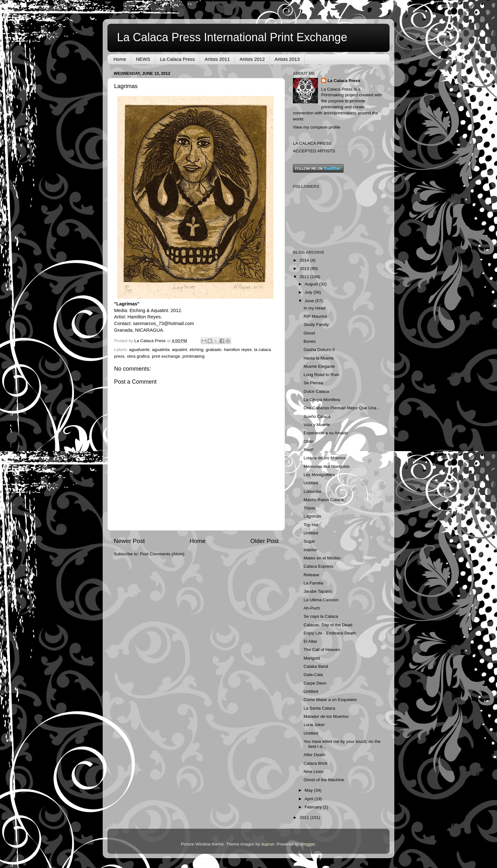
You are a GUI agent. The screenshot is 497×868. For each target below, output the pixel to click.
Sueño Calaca (317, 416)
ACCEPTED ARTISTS (314, 151)
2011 (305, 817)
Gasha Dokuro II (319, 350)
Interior (310, 550)
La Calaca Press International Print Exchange (232, 37)
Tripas (310, 508)
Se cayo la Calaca (321, 616)
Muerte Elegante (319, 366)
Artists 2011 (217, 59)
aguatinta (161, 350)
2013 (305, 268)
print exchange (166, 356)
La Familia (313, 583)
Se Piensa (313, 383)
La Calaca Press (177, 59)
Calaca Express (319, 566)
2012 (305, 277)
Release (312, 575)
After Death (314, 755)
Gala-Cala (313, 675)
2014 (305, 260)
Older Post (265, 541)
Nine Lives (314, 772)
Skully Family (316, 325)
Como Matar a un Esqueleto (330, 700)
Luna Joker (314, 725)
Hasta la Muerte (319, 358)
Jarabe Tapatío (318, 591)
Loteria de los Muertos (325, 458)
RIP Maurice (315, 316)
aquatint (179, 350)
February (314, 807)
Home (120, 59)
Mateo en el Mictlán (322, 558)
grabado (214, 350)
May (309, 790)
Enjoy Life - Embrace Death (330, 633)
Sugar (309, 541)
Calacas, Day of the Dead (328, 625)
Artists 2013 (287, 59)
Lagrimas (313, 516)
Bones (310, 341)
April (310, 799)
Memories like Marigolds (327, 466)
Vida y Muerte (317, 425)
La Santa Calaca (319, 708)
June (310, 301)
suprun (268, 844)
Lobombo (313, 491)
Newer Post (129, 541)
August (312, 284)
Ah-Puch (312, 608)
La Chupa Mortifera (322, 400)
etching (197, 350)
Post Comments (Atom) (162, 554)
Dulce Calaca (316, 391)
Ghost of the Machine (324, 780)
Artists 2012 (252, 59)
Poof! (309, 450)
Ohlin (309, 441)
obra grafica (138, 356)
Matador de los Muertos (326, 716)
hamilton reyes (238, 350)
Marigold (312, 658)
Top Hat (311, 525)
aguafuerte (139, 350)
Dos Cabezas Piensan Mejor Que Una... (342, 408)
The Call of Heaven (322, 650)
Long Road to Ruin (322, 375)
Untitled (311, 483)
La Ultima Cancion (321, 600)
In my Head (315, 308)
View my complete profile (317, 127)
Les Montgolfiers (319, 475)
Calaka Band (316, 666)
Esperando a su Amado (326, 433)
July (309, 292)
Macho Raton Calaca (324, 500)
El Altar (310, 641)
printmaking (193, 356)
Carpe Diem (315, 683)
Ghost (309, 333)
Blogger (308, 844)
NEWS (143, 59)
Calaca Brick (316, 763)
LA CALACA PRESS (312, 143)
